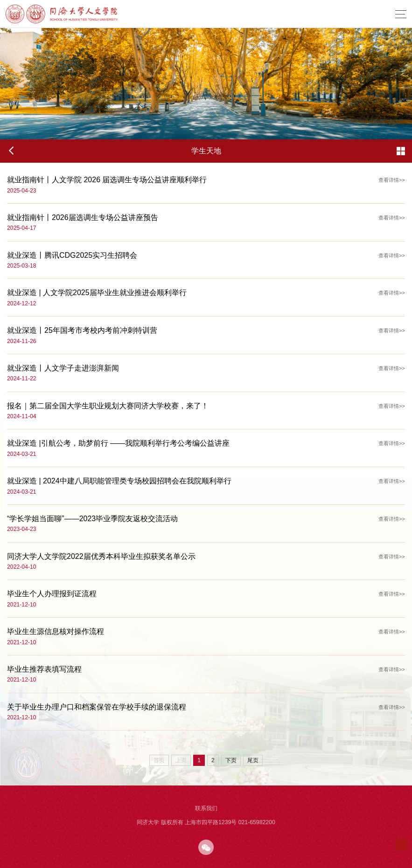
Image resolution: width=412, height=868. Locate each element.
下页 (231, 760)
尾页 (253, 760)
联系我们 (206, 808)
